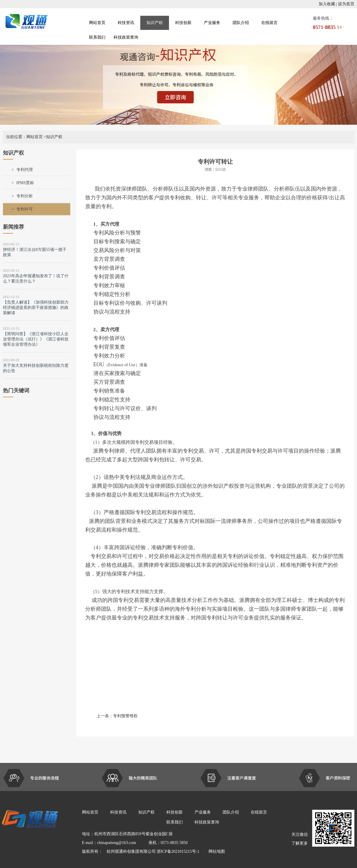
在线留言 (269, 23)
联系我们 (97, 37)
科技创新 (183, 23)
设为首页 (346, 4)
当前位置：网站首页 (24, 137)
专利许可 (25, 209)
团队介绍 (241, 23)
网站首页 (97, 23)
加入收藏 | (328, 4)
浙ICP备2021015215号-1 (178, 851)
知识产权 (155, 23)
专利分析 (25, 196)
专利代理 (25, 170)
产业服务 (212, 23)
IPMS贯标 (25, 183)
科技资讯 (126, 23)
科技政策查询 (126, 37)
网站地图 (215, 851)
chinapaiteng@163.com (117, 843)
